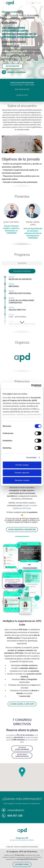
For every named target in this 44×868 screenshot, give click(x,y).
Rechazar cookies (22, 480)
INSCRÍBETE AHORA (22, 864)
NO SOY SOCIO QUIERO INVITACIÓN (22, 755)
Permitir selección (22, 473)
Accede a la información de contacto (22, 840)
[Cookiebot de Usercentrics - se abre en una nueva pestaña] (31, 386)
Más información (12, 66)
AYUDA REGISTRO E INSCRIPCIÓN (22, 529)
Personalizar (31, 457)
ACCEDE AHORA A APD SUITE (22, 704)
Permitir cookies (22, 465)
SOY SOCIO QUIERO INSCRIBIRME (22, 748)
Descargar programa (22, 271)
